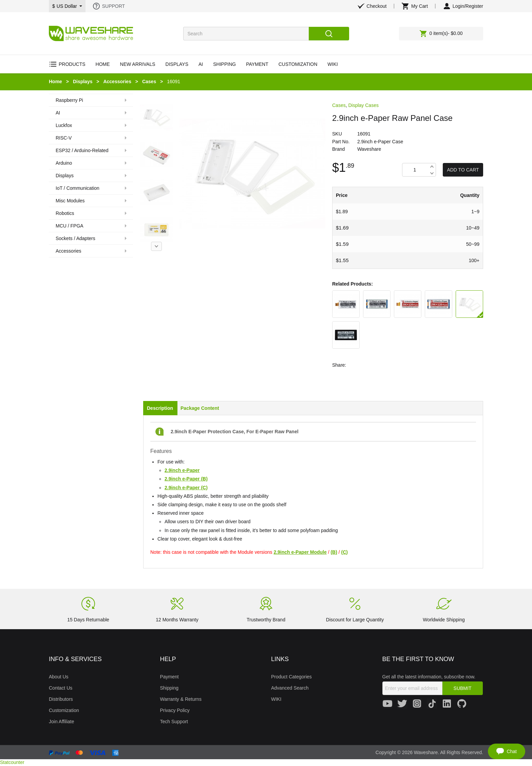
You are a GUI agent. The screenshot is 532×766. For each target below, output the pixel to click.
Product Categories (291, 677)
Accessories (117, 81)
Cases (149, 81)
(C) (345, 552)
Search (329, 34)
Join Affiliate (61, 722)
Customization (64, 710)
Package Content (200, 408)
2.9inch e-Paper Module (300, 552)
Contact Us (61, 688)
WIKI (276, 699)
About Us (59, 677)
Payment (169, 677)
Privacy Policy (175, 710)
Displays (83, 81)
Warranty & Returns (181, 699)
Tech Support (174, 722)
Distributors (61, 699)
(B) (334, 552)
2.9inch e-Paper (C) (186, 488)
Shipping (169, 688)
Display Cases (363, 105)
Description (160, 408)
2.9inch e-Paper (182, 470)
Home (55, 81)
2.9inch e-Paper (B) (186, 479)
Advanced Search (290, 688)
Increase (432, 166)
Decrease (432, 173)
